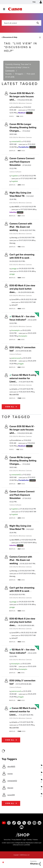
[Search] (21, 23)
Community (10, 71)
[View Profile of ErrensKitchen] (16, 107)
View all (10, 407)
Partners (36, 840)
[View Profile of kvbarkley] (13, 212)
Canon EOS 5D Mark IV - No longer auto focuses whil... (22, 96)
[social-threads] (29, 823)
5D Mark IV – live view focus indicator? (23, 320)
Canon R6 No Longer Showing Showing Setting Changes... (23, 129)
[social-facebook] (19, 823)
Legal (24, 840)
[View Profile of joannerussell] (16, 358)
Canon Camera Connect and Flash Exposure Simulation (22, 163)
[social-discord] (22, 827)
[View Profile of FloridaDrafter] (24, 147)
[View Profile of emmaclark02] (16, 142)
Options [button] (40, 37)
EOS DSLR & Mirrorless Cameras (21, 103)
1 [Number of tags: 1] (41, 768)
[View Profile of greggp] (14, 269)
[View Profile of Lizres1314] (15, 299)
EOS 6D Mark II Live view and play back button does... (22, 289)
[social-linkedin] (39, 823)
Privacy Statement (17, 840)
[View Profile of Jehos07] (14, 305)
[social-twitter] (24, 823)
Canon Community (15, 9)
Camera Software (15, 172)
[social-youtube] (4, 823)
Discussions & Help (10, 37)
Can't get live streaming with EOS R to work (22, 258)
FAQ (34, 2)
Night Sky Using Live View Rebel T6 (22, 196)
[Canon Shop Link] (21, 835)
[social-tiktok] (14, 823)
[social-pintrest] (34, 823)
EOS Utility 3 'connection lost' (22, 349)
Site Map (30, 840)
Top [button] (3, 862)
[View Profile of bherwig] (14, 238)
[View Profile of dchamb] (14, 389)
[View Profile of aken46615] (15, 207)
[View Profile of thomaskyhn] (16, 330)
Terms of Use (7, 840)
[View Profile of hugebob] (15, 176)
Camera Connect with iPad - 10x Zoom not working (23, 227)
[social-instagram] (9, 823)
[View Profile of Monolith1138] (14, 395)
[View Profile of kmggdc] (21, 364)
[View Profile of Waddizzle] (22, 113)
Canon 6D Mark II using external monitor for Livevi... (23, 378)
